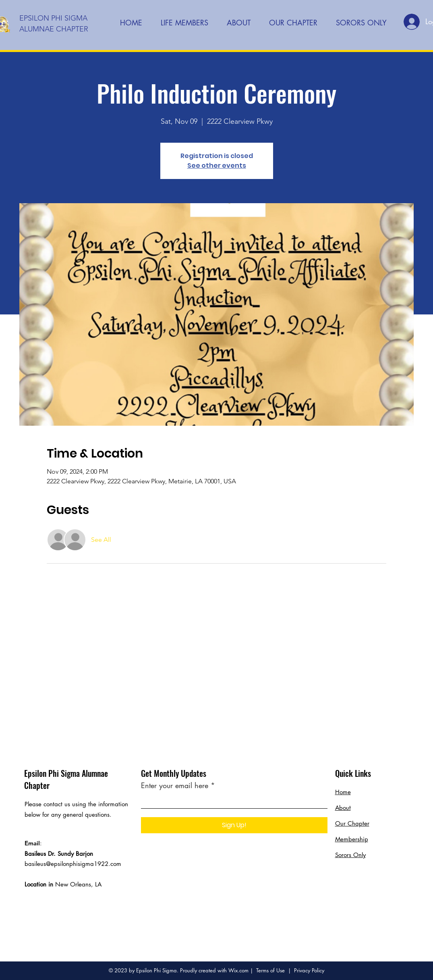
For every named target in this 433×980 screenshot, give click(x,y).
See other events (217, 165)
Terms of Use (270, 970)
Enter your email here (175, 785)
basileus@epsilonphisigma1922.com (73, 864)
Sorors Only (350, 855)
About (343, 808)
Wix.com (238, 970)
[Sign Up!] (234, 825)
